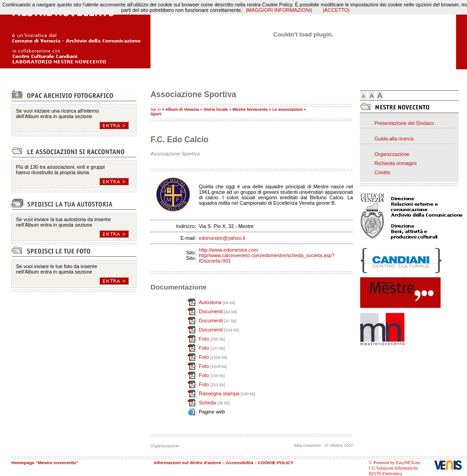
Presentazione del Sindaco (404, 123)
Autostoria (211, 302)
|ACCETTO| (336, 10)
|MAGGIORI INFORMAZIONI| (279, 10)
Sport (156, 114)
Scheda (208, 403)
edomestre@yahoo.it (222, 238)
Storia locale (216, 109)
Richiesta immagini (395, 163)
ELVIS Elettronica (386, 473)
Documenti (212, 311)
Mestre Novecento (250, 109)
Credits (382, 172)
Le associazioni (288, 109)
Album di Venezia (182, 109)
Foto (205, 339)
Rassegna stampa (220, 393)
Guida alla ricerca (394, 139)
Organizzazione (392, 154)
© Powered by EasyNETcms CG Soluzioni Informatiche (395, 465)
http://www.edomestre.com (228, 250)
